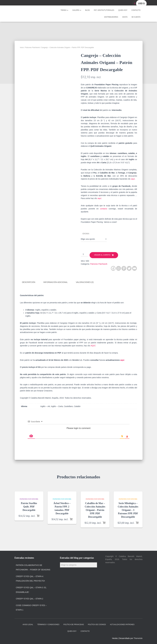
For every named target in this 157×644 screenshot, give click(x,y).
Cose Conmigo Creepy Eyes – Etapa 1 (31, 607)
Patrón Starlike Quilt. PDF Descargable (29, 506)
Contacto (136, 10)
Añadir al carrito (102, 255)
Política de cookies (97, 624)
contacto (104, 209)
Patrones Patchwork (32, 48)
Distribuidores (111, 17)
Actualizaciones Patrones (122, 624)
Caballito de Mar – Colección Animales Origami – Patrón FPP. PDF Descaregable (95, 510)
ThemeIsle (138, 638)
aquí (133, 179)
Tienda (64, 10)
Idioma (86, 234)
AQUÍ (93, 345)
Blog (87, 10)
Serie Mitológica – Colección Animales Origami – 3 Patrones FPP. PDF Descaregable (128, 510)
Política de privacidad (74, 624)
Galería (77, 10)
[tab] (31, 282)
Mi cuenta (136, 17)
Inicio (22, 48)
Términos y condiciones (48, 624)
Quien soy (123, 10)
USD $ (141, 3)
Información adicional (56, 282)
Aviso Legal (28, 624)
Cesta (125, 17)
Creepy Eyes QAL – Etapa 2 (30, 598)
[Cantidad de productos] (84, 254)
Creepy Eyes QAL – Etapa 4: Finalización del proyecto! (30, 578)
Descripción (29, 282)
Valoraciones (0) (85, 282)
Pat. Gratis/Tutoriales (104, 10)
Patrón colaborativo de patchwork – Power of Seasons (33, 567)
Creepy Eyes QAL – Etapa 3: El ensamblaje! (31, 590)
